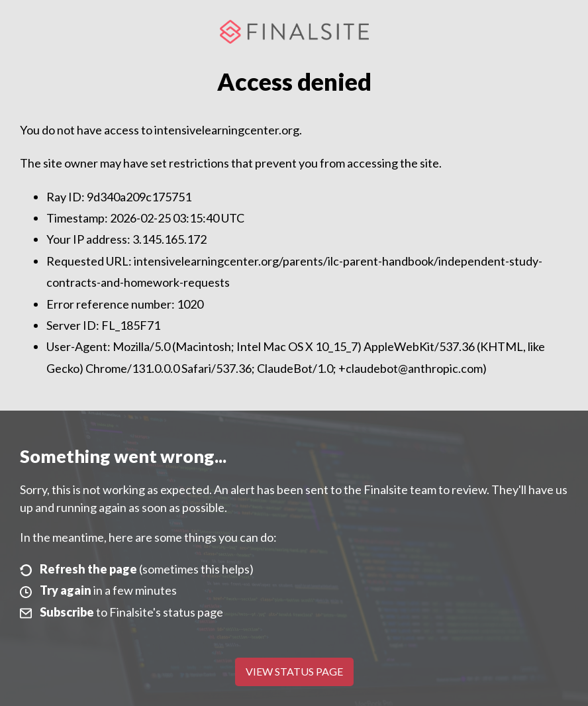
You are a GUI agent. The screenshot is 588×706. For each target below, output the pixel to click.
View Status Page (294, 671)
